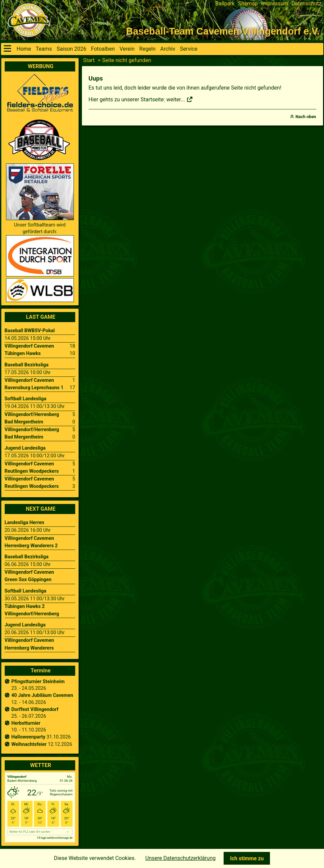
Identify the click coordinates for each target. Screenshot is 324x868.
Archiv (168, 49)
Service (189, 49)
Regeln (148, 49)
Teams (44, 49)
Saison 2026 (72, 49)
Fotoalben (103, 49)
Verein (127, 49)
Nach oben (306, 117)
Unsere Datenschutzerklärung (180, 858)
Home (24, 49)
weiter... (179, 99)
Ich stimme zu (247, 858)
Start (89, 60)
